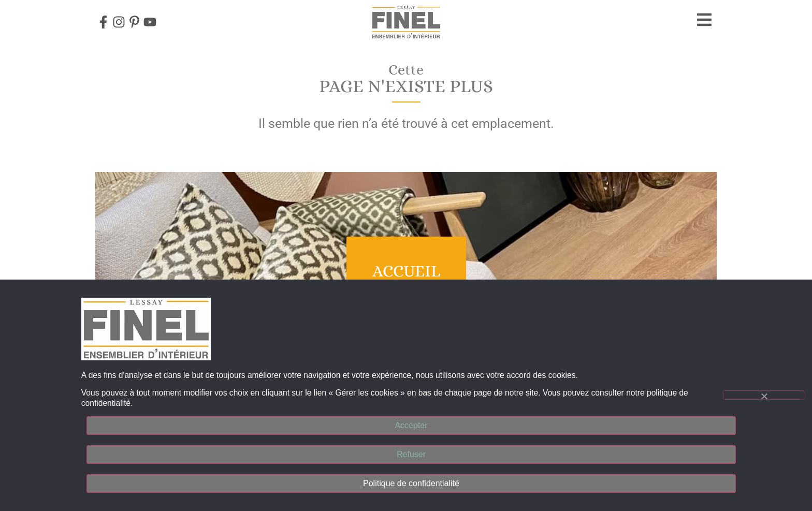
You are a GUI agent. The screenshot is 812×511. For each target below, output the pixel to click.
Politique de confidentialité (411, 483)
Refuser (411, 454)
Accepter (411, 425)
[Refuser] (764, 395)
